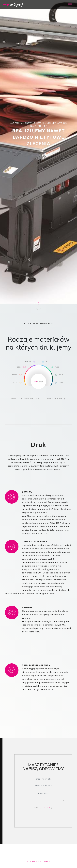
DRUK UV (27, 492)
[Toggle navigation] (70, 5)
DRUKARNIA (46, 324)
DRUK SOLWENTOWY (34, 542)
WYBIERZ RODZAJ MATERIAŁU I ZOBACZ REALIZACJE (39, 398)
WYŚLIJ (43, 808)
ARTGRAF (33, 324)
